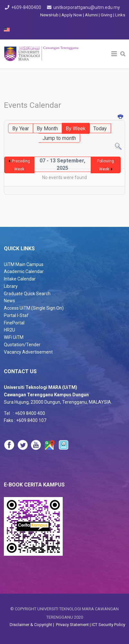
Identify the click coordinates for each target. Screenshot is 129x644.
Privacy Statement (72, 625)
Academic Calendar (24, 271)
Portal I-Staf (16, 315)
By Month (47, 129)
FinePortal (14, 323)
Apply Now (72, 15)
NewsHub (49, 15)
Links (120, 15)
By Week (76, 129)
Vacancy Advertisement (28, 352)
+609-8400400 (26, 7)
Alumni (92, 15)
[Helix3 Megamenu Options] (114, 54)
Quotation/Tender (22, 345)
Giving (106, 15)
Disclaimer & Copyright (31, 625)
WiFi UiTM (14, 337)
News (9, 301)
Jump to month (59, 138)
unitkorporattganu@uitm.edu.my (87, 7)
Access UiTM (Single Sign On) (34, 308)
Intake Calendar (20, 279)
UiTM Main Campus (24, 264)
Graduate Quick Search (27, 294)
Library (11, 286)
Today (100, 129)
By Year (21, 129)
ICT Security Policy (108, 625)
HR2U (9, 330)
